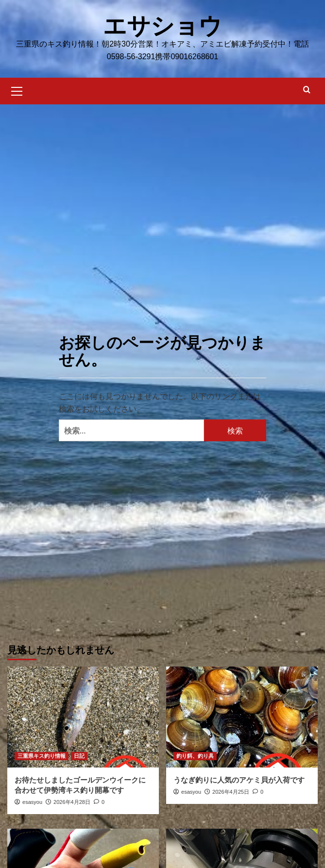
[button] (17, 90)
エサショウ (162, 26)
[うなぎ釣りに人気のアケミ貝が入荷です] (242, 717)
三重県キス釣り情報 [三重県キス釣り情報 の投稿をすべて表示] (42, 756)
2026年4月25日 (231, 792)
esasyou (32, 802)
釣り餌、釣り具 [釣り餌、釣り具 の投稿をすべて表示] (195, 756)
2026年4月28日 (72, 802)
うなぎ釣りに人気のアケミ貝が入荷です (239, 780)
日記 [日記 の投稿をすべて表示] (79, 756)
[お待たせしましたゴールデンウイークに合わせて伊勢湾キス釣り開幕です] (83, 717)
